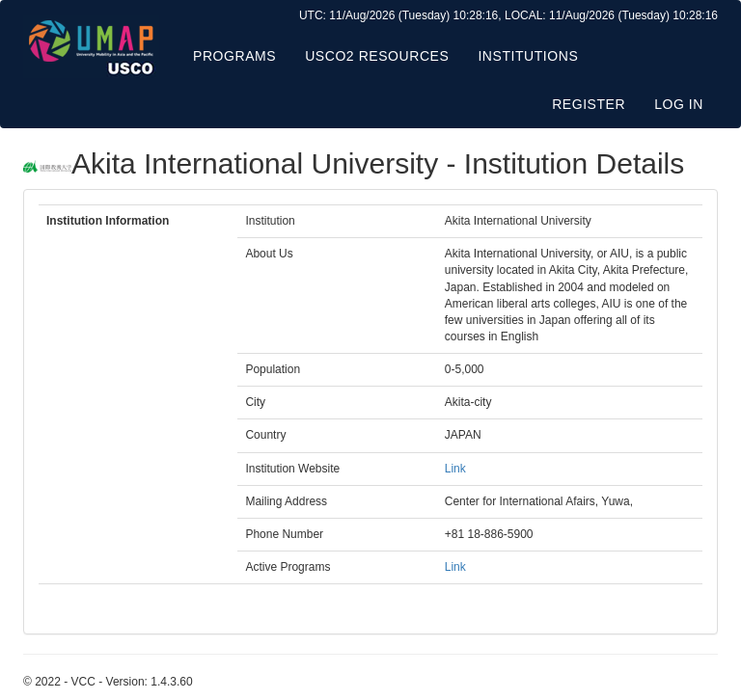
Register (589, 104)
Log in (679, 104)
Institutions (528, 56)
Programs (234, 56)
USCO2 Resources (377, 56)
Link (455, 469)
